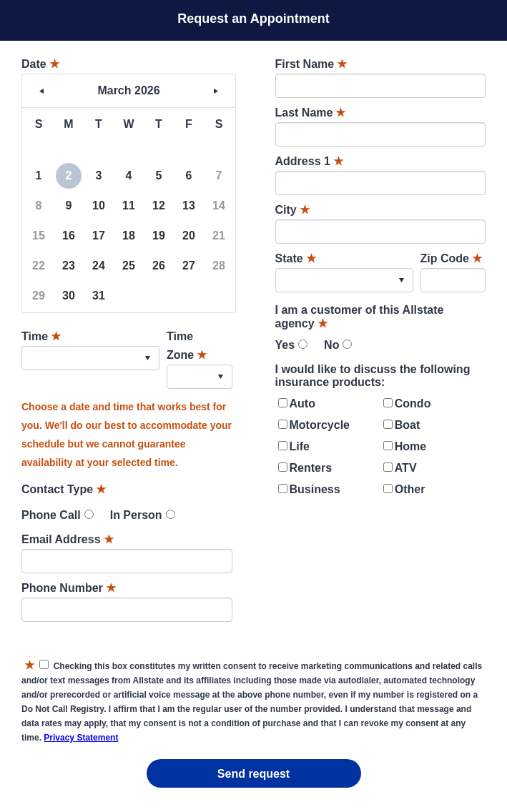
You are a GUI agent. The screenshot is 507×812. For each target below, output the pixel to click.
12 (159, 206)
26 (159, 266)
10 (99, 206)
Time (41, 336)
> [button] (216, 91)
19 (159, 236)
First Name (311, 64)
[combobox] (90, 358)
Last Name (311, 113)
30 (69, 296)
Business (315, 489)
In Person (136, 515)
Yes (285, 345)
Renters (311, 468)
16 (69, 236)
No (331, 345)
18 (129, 236)
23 (69, 266)
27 (189, 266)
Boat (408, 425)
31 (99, 296)
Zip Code (451, 258)
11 (129, 206)
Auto (302, 403)
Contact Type (64, 489)
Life (300, 446)
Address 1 (309, 161)
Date (40, 64)
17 (99, 236)
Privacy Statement (81, 738)
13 (189, 206)
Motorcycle (320, 425)
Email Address (68, 539)
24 (99, 266)
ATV (406, 468)
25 (129, 266)
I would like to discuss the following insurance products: (373, 376)
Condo (413, 403)
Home (410, 446)
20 (189, 236)
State (296, 258)
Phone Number (69, 588)
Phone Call (51, 515)
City (292, 210)
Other (410, 489)
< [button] (41, 91)
